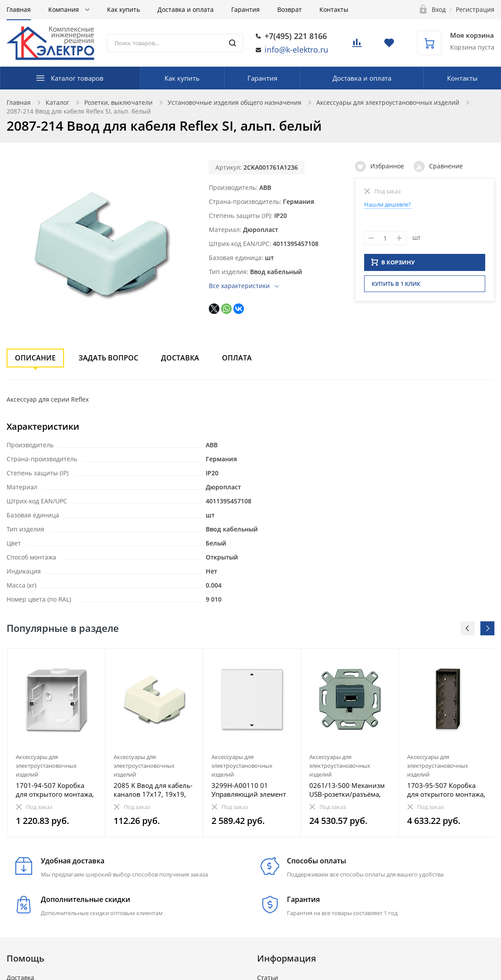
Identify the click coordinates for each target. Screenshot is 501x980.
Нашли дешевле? (388, 204)
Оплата (237, 358)
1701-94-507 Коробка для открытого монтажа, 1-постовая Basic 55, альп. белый (55, 790)
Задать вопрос (108, 358)
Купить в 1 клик (396, 286)
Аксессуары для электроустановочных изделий (388, 102)
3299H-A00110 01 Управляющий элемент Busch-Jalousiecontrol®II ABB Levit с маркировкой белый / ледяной (251, 790)
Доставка (180, 358)
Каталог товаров (77, 78)
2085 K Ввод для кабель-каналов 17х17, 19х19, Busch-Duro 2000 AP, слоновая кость (153, 790)
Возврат (290, 9)
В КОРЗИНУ (393, 265)
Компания (64, 9)
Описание (35, 358)
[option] (56, 743)
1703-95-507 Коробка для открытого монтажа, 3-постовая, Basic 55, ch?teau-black (446, 790)
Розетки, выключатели (118, 102)
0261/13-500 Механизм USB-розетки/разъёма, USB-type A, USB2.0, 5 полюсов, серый (347, 790)
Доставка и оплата (186, 9)
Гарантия (245, 9)
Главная (19, 9)
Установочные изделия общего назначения (234, 102)
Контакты (334, 9)
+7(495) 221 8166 (296, 36)
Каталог (57, 102)
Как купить (123, 9)
